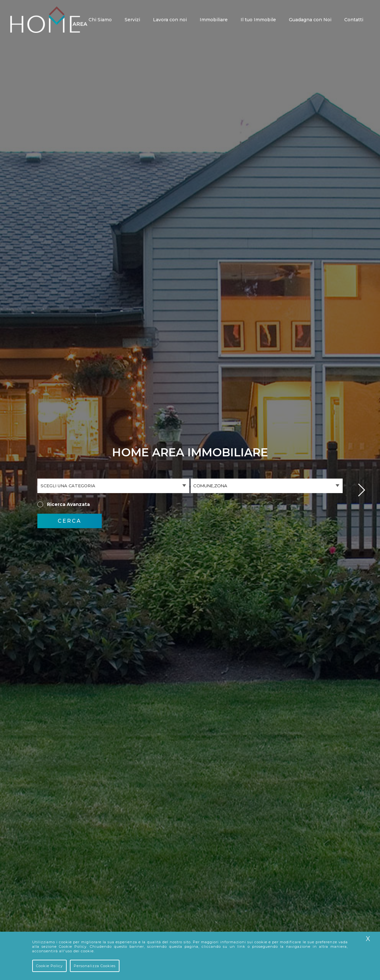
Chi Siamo (100, 20)
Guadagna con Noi (310, 20)
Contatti (354, 20)
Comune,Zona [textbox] (210, 486)
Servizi (132, 20)
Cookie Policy (49, 966)
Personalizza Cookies (95, 966)
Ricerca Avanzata (68, 504)
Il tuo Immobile (258, 20)
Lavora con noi (170, 20)
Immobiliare (214, 20)
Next (362, 490)
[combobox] (267, 486)
